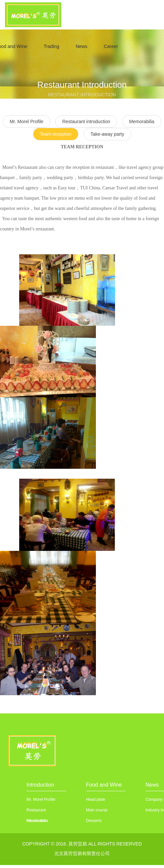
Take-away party (107, 134)
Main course (97, 810)
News (82, 46)
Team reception (56, 134)
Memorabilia (142, 121)
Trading (51, 46)
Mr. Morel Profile (41, 799)
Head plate (96, 799)
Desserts (94, 821)
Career (111, 46)
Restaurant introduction (86, 121)
